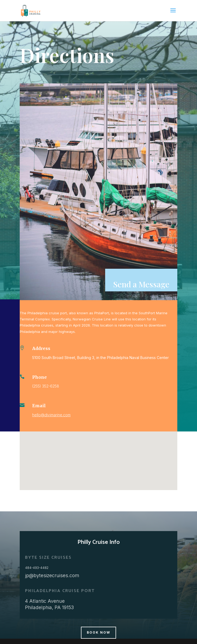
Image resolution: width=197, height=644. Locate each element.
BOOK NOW (98, 632)
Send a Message (141, 284)
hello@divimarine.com (51, 415)
